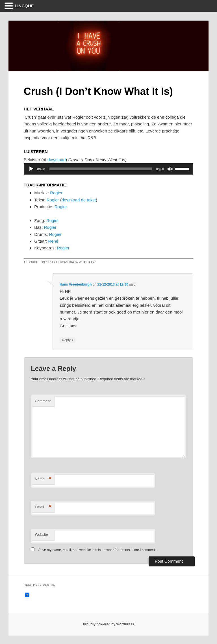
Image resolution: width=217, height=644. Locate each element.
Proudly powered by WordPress (108, 624)
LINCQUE (24, 6)
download (57, 160)
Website (41, 535)
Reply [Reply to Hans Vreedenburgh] (68, 340)
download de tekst (79, 200)
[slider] (100, 169)
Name (43, 479)
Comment (43, 401)
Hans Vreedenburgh (76, 284)
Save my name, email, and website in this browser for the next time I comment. (98, 550)
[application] (108, 169)
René (53, 241)
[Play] (31, 169)
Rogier (56, 193)
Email (43, 507)
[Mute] (170, 169)
